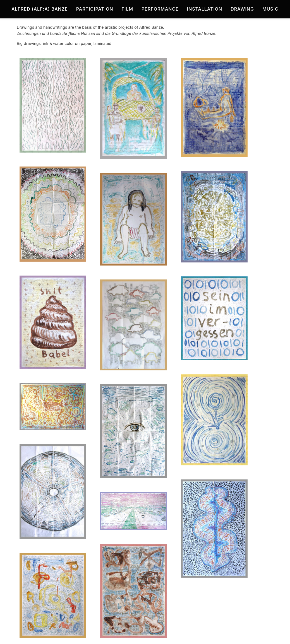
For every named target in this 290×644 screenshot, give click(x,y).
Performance (160, 9)
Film (127, 9)
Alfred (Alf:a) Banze (40, 9)
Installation (205, 9)
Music (270, 9)
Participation (95, 9)
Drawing (242, 9)
